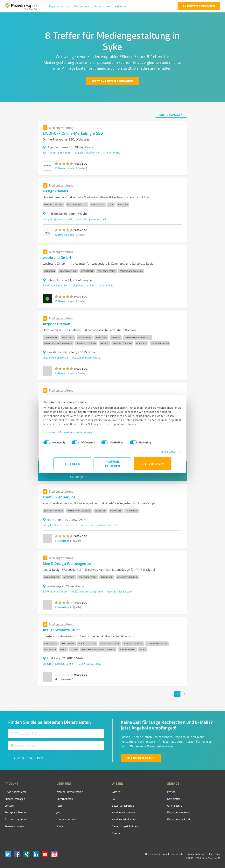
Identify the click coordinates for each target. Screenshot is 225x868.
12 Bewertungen (64, 235)
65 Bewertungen (64, 168)
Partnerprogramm (15, 819)
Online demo (153, 806)
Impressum (61, 434)
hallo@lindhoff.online (87, 152)
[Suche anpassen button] (171, 115)
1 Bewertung (62, 541)
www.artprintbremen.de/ (87, 357)
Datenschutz (177, 854)
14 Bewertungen (64, 373)
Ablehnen (72, 466)
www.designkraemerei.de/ (93, 219)
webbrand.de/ (106, 285)
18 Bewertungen (64, 301)
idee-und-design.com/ (120, 591)
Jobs (52, 812)
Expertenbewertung (157, 812)
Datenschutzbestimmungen (87, 434)
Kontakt (54, 826)
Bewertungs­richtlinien (110, 826)
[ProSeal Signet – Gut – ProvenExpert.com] (206, 799)
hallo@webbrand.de (83, 285)
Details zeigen (158, 453)
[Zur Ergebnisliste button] (29, 758)
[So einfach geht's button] (141, 758)
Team (52, 806)
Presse (150, 792)
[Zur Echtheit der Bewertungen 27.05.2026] (206, 826)
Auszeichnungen (14, 826)
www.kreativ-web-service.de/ (99, 525)
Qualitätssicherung (196, 854)
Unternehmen (57, 799)
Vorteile (9, 806)
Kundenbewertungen (110, 812)
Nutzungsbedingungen (156, 854)
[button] (59, 6)
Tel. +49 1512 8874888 (57, 152)
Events (101, 833)
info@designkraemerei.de (58, 219)
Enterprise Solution (16, 812)
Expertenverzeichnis (157, 819)
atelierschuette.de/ (90, 663)
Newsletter (152, 799)
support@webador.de (55, 357)
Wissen (102, 792)
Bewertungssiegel (15, 792)
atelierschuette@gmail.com (59, 663)
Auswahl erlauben (112, 466)
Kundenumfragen (15, 799)
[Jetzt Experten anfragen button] (112, 81)
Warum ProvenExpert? (62, 792)
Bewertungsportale (109, 806)
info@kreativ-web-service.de (60, 525)
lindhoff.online (112, 152)
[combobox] (56, 733)
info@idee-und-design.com (87, 591)
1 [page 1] (177, 694)
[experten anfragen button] (199, 6)
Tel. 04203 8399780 (55, 285)
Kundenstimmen (59, 819)
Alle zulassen (153, 466)
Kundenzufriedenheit (109, 819)
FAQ (100, 799)
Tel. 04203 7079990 (55, 591)
